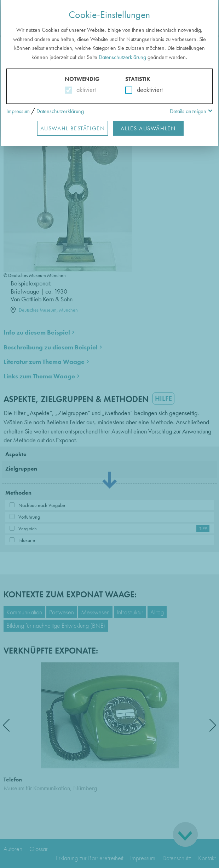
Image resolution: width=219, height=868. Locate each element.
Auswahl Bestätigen (73, 128)
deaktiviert (145, 90)
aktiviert (85, 90)
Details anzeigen (188, 111)
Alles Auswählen (148, 128)
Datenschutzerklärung (122, 57)
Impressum (18, 111)
